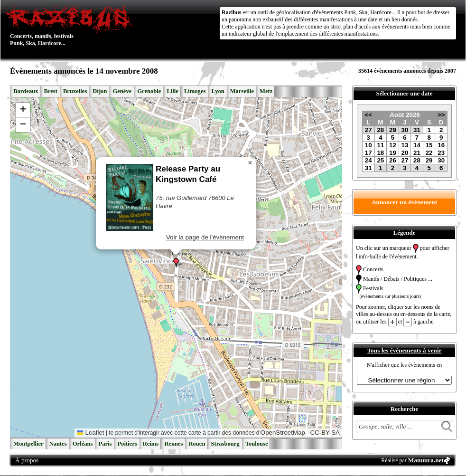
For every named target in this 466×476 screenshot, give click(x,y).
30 (405, 130)
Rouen (197, 444)
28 (380, 130)
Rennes (173, 444)
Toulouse (257, 444)
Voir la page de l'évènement (205, 237)
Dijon (100, 91)
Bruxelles (75, 91)
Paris (105, 444)
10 (368, 145)
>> (441, 115)
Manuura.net (426, 460)
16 (441, 145)
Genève (122, 91)
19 (393, 153)
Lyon (218, 91)
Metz (266, 91)
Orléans (83, 444)
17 (368, 153)
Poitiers (127, 444)
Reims (151, 444)
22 (429, 153)
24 (368, 160)
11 (380, 145)
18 (380, 153)
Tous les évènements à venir (404, 350)
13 (405, 145)
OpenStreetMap (283, 433)
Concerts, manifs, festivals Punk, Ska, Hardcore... (71, 26)
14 (417, 145)
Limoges (195, 91)
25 (380, 160)
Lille (172, 91)
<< (368, 115)
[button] (176, 263)
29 (393, 130)
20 (405, 153)
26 (393, 160)
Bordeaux (26, 91)
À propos (27, 460)
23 (441, 153)
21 (417, 153)
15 (429, 145)
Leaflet (90, 433)
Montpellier (28, 444)
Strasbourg (225, 444)
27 (368, 130)
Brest (50, 91)
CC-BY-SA (325, 433)
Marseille (242, 91)
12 (393, 145)
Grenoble (149, 91)
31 (417, 130)
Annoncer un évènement (404, 202)
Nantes (58, 444)
